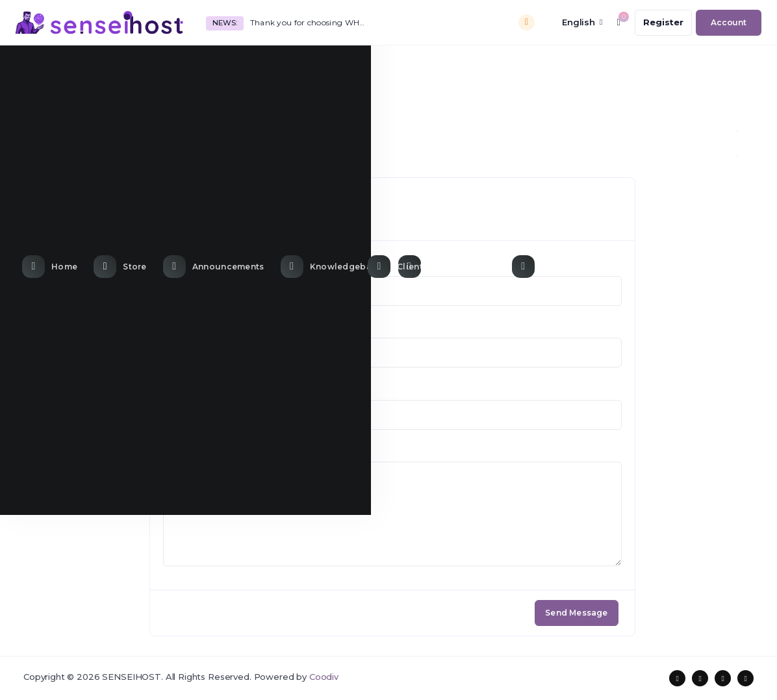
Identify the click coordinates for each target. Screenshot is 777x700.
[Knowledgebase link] (333, 67)
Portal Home (52, 144)
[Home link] (51, 67)
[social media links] (677, 678)
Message (183, 451)
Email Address (194, 327)
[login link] (729, 23)
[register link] (663, 23)
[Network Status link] (449, 67)
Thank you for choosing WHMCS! (311, 22)
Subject (180, 388)
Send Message (576, 613)
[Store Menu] (122, 67)
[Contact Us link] (553, 67)
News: (224, 23)
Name (176, 264)
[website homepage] (99, 22)
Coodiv (324, 677)
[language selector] (573, 22)
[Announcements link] (215, 67)
